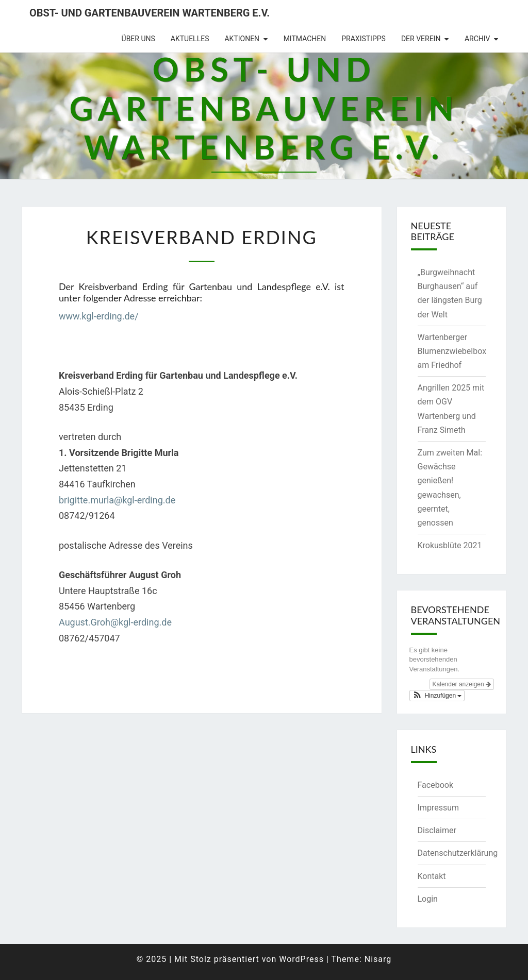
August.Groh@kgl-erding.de (115, 622)
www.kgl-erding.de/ (99, 316)
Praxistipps (364, 39)
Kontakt (432, 876)
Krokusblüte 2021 (450, 545)
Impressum (439, 808)
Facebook (435, 785)
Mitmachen (305, 39)
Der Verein (421, 39)
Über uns (138, 39)
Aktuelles (190, 39)
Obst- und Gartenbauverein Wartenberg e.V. (150, 13)
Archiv (477, 39)
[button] (437, 696)
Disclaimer (437, 830)
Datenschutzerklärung (458, 853)
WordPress (301, 959)
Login (428, 899)
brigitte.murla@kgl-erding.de (117, 500)
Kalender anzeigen (462, 684)
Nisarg (378, 959)
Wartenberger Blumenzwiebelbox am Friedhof (452, 351)
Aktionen (242, 39)
